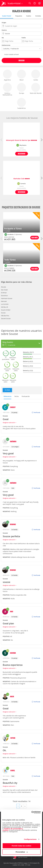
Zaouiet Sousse (6, 318)
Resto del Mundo (36, 89)
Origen (4, 23)
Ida (3, 38)
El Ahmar (4, 293)
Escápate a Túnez (13, 229)
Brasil (21, 75)
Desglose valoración (9, 423)
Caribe (36, 75)
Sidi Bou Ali (4, 307)
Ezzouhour (4, 296)
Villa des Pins (5, 316)
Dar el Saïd (4, 290)
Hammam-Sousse (7, 298)
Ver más (35, 238)
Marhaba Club (22, 179)
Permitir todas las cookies (21, 846)
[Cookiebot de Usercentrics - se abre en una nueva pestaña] (31, 812)
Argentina (7, 75)
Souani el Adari (6, 310)
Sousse (3, 313)
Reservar (22, 154)
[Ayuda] (35, 3)
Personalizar (22, 852)
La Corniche (5, 304)
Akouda (3, 287)
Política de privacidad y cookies (13, 829)
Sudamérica (21, 104)
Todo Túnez (10, 260)
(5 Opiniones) (18, 234)
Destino (4, 30)
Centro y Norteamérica (7, 89)
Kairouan (4, 301)
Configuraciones (30, 839)
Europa (21, 89)
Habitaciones (6, 45)
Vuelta (24, 38)
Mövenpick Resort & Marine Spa (22, 140)
